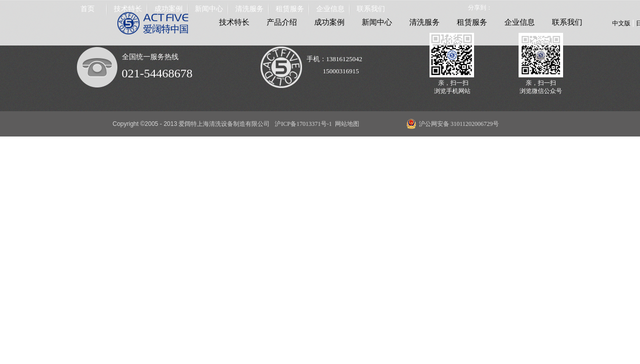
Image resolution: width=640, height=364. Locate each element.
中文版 (621, 23)
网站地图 (346, 124)
